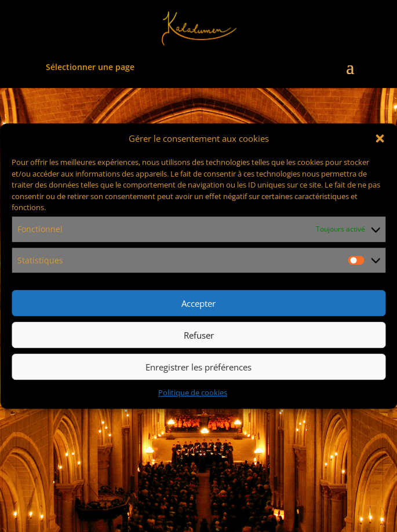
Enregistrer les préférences (199, 367)
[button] (380, 139)
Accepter (199, 303)
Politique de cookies (193, 393)
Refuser (199, 335)
